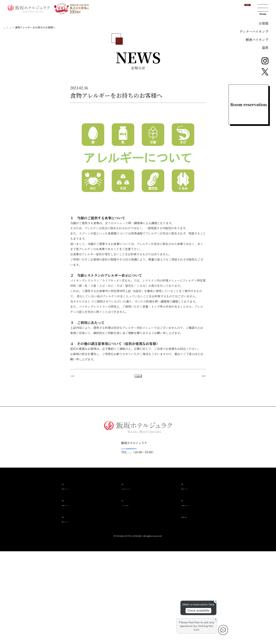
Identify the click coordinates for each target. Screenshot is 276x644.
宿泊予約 (238, 8)
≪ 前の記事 (78, 466)
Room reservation (249, 104)
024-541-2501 (122, 545)
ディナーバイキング (254, 31)
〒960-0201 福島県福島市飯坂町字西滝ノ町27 (138, 540)
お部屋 (264, 23)
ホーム (7, 114)
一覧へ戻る (138, 466)
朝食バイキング (257, 39)
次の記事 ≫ (198, 466)
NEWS (19, 114)
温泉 (265, 47)
